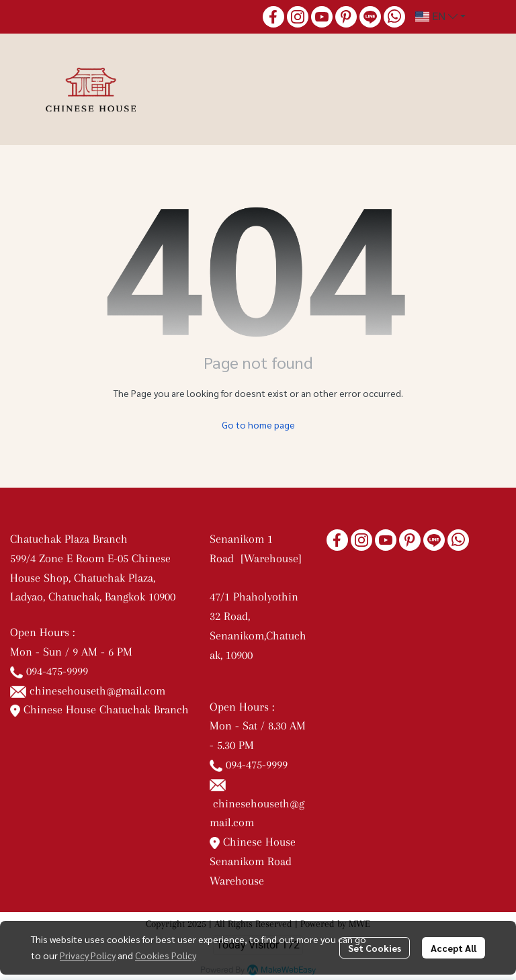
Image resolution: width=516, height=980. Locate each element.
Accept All (454, 948)
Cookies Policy (166, 955)
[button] (440, 17)
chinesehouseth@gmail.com (97, 691)
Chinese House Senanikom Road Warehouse (253, 861)
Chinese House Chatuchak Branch (99, 709)
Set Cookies (375, 948)
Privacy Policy (88, 955)
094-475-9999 (57, 671)
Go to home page (258, 425)
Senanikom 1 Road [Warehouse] (257, 558)
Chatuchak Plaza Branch (69, 539)
